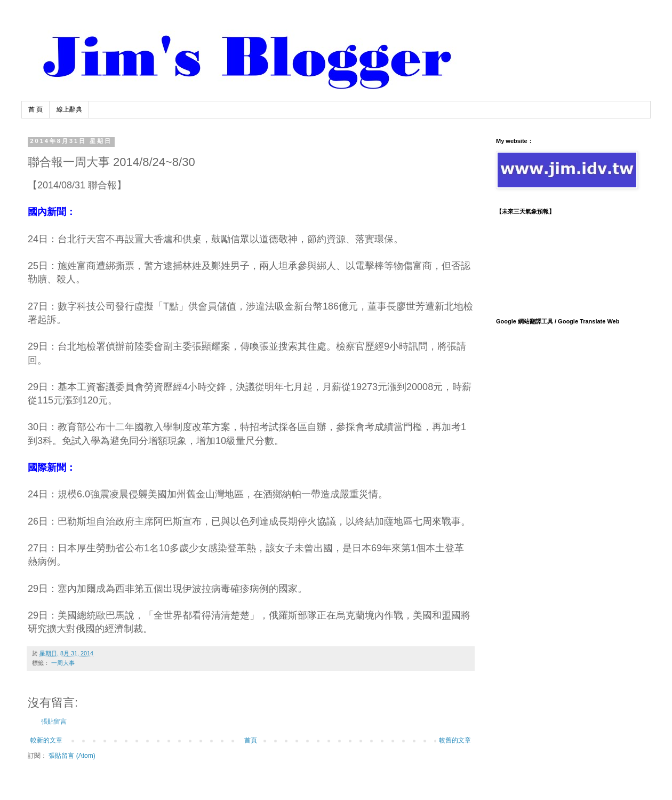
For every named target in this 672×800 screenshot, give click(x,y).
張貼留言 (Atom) (72, 756)
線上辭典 (69, 109)
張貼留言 (54, 722)
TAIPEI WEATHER (565, 262)
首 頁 (35, 109)
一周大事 (63, 663)
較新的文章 (46, 740)
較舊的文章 (455, 740)
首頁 (251, 740)
